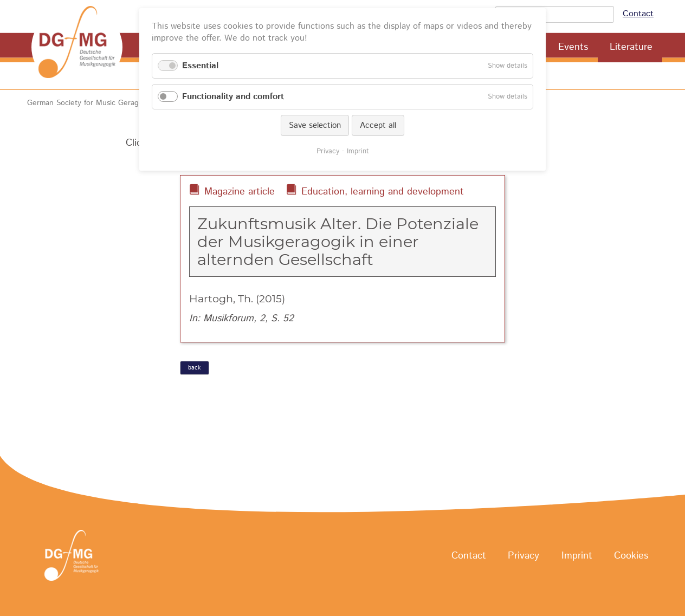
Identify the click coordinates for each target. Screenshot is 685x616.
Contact (638, 14)
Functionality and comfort (233, 97)
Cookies (631, 556)
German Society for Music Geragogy (89, 103)
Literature (631, 47)
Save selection (315, 125)
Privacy (524, 556)
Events (573, 47)
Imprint (577, 556)
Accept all (378, 125)
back (194, 368)
